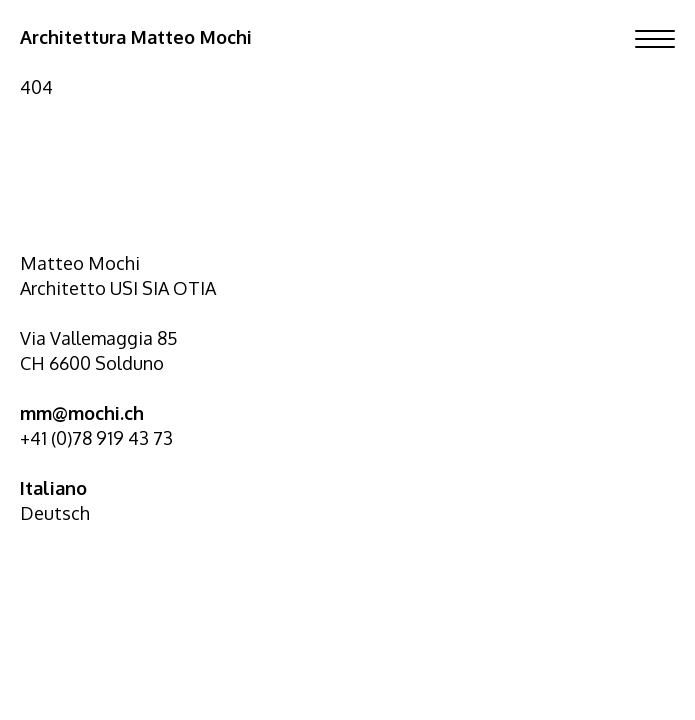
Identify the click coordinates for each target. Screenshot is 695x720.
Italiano (53, 488)
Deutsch (55, 513)
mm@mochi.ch (82, 413)
